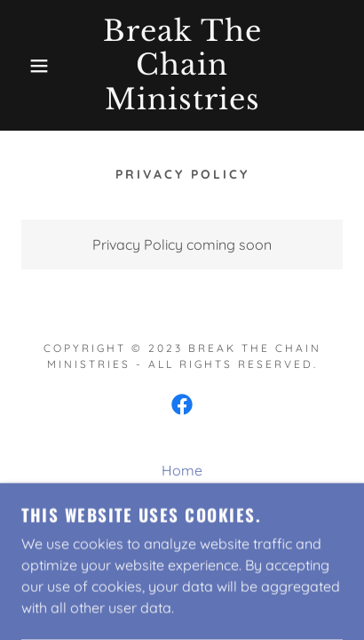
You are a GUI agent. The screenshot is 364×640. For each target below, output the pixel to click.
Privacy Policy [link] (182, 545)
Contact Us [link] (182, 520)
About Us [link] (182, 495)
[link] (182, 65)
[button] (28, 66)
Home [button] (182, 470)
